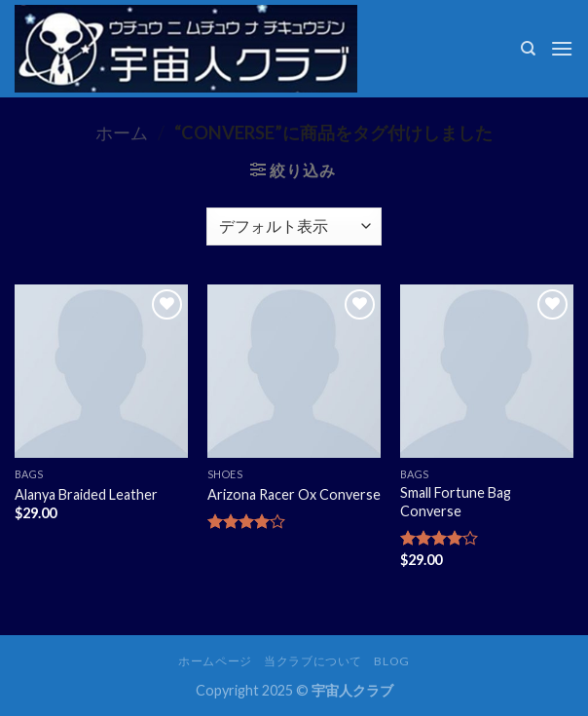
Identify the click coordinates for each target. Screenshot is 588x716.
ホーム (122, 132)
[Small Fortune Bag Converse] (487, 371)
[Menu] (562, 48)
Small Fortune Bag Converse (456, 502)
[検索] (528, 49)
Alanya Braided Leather (86, 494)
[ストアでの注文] (294, 226)
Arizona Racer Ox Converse (294, 494)
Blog (391, 661)
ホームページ (215, 661)
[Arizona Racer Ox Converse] (294, 371)
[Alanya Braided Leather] (101, 371)
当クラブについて (313, 661)
